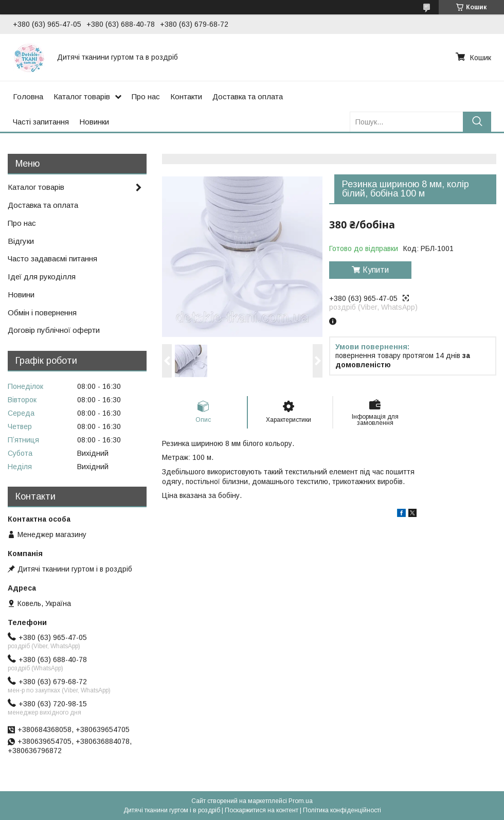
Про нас (146, 96)
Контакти (186, 96)
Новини (21, 295)
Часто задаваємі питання (52, 259)
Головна (28, 96)
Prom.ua (301, 801)
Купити (376, 270)
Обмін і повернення (42, 313)
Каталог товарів (82, 96)
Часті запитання (41, 122)
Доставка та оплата (248, 96)
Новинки (94, 122)
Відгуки (21, 241)
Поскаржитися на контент (262, 810)
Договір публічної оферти (54, 330)
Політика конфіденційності (342, 810)
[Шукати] (477, 122)
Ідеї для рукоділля (42, 277)
